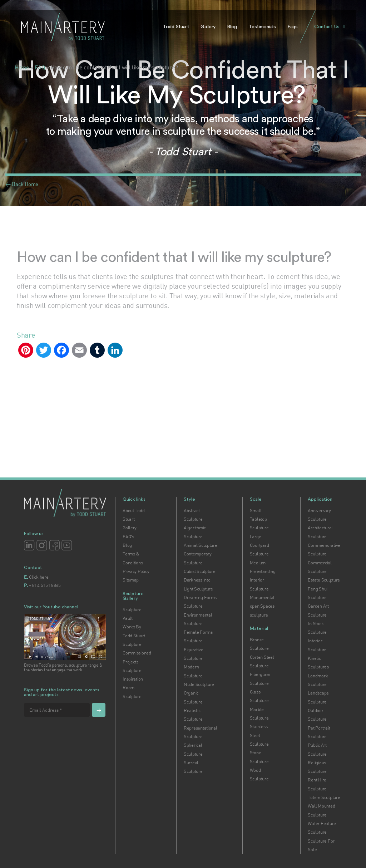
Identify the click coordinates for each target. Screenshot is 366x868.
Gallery (208, 27)
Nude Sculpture (199, 684)
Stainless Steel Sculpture (259, 735)
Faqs (293, 27)
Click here (39, 577)
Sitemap (131, 580)
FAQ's (128, 536)
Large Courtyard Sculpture (259, 545)
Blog (232, 27)
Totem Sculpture (324, 797)
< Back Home (22, 184)
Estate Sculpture (324, 580)
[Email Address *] (57, 710)
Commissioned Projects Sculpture (137, 661)
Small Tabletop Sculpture (259, 519)
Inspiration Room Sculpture (133, 688)
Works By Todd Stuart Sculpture (134, 635)
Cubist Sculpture (200, 571)
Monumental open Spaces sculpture (262, 606)
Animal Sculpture (201, 545)
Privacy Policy (136, 571)
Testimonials (262, 27)
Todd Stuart (176, 27)
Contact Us (327, 27)
